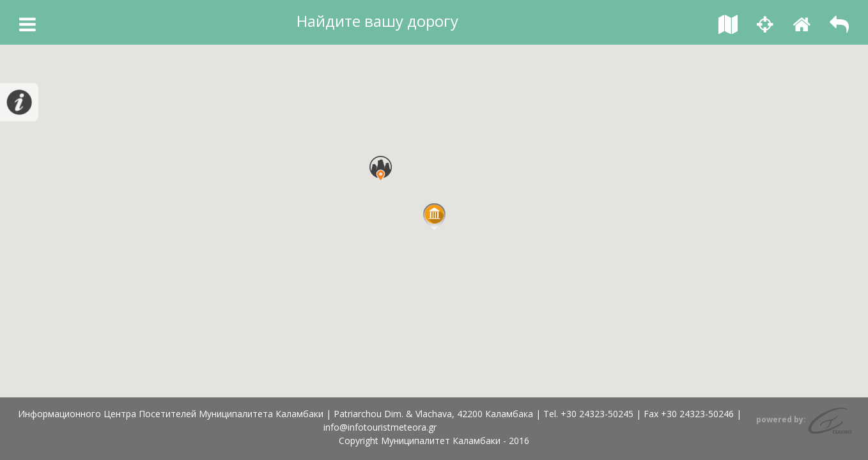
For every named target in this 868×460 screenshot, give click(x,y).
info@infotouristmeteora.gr (380, 427)
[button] (434, 217)
